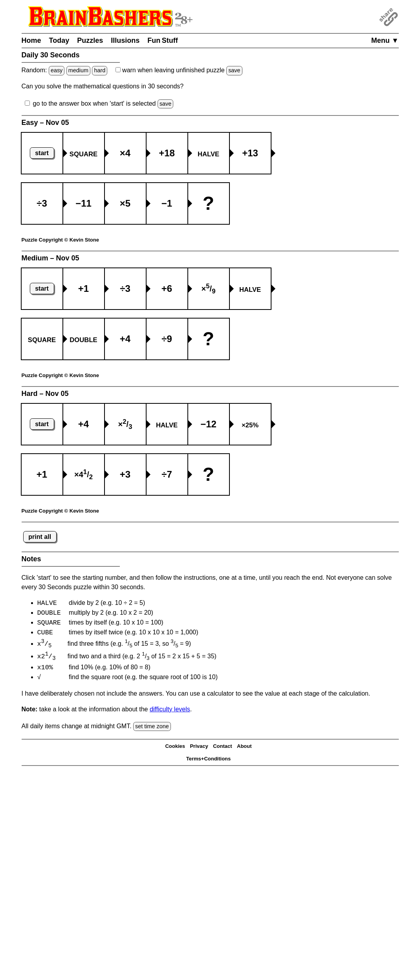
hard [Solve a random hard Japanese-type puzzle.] (100, 70)
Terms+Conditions (209, 761)
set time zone (152, 729)
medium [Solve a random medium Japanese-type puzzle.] (78, 70)
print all (40, 537)
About (244, 748)
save (234, 70)
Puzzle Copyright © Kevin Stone (60, 240)
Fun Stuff (163, 40)
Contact (222, 748)
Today (59, 40)
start (42, 153)
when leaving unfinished (179, 70)
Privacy (199, 748)
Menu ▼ (385, 40)
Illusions (125, 40)
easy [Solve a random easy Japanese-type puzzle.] (57, 70)
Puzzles (90, 40)
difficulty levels (170, 712)
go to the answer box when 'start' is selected (94, 103)
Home (31, 40)
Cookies (175, 748)
